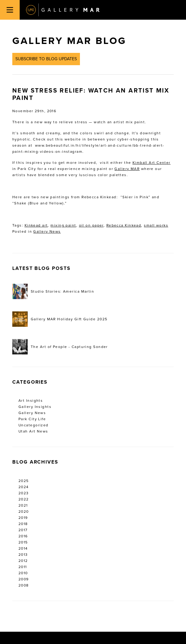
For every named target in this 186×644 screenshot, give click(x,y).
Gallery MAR (63, 10)
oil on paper (91, 225)
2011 (23, 567)
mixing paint (63, 225)
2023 (24, 493)
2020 (24, 512)
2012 (23, 561)
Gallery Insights (35, 407)
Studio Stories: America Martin (53, 291)
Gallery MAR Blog (69, 41)
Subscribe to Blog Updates (46, 59)
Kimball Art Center (152, 163)
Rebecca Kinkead (124, 225)
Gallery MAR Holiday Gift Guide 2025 (60, 319)
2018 (23, 524)
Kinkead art (36, 225)
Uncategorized (34, 425)
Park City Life (32, 419)
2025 (24, 481)
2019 (23, 518)
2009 (24, 579)
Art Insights (31, 401)
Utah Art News (33, 431)
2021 (23, 505)
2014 (23, 548)
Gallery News (47, 231)
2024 (24, 487)
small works (156, 225)
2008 (24, 585)
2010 (23, 573)
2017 (23, 530)
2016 (23, 536)
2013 (23, 555)
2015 (23, 542)
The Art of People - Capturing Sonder (60, 347)
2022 (24, 499)
